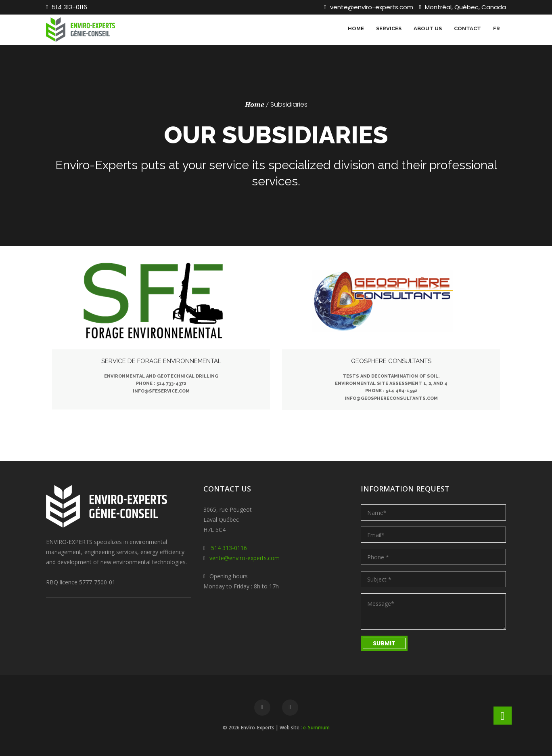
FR (497, 28)
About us (428, 28)
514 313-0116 (67, 7)
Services (389, 28)
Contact (467, 28)
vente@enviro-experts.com (368, 7)
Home (356, 28)
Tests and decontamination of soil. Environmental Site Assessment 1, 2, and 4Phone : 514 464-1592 (391, 383)
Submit (384, 643)
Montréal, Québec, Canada (463, 7)
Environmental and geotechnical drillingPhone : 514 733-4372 (161, 380)
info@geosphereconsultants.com (391, 398)
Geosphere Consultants (391, 361)
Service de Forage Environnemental (161, 361)
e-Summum (316, 728)
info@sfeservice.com (161, 391)
